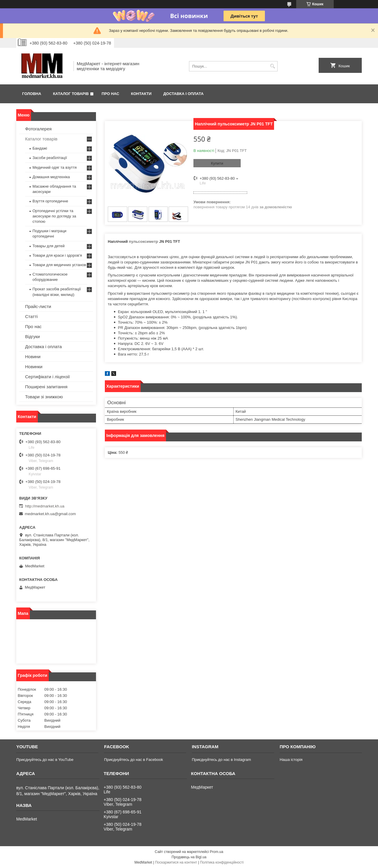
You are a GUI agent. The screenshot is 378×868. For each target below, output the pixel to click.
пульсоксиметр (143, 241)
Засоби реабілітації (50, 158)
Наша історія (291, 760)
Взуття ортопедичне (50, 201)
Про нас (110, 94)
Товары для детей (49, 246)
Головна (32, 94)
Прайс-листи (38, 306)
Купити (217, 163)
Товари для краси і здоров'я (57, 255)
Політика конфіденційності (222, 862)
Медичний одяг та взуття (54, 167)
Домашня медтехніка (51, 177)
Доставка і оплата (183, 94)
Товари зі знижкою (44, 397)
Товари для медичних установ (59, 265)
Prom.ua (217, 852)
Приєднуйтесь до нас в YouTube (45, 760)
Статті (31, 316)
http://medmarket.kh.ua (45, 506)
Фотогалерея (38, 129)
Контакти (141, 94)
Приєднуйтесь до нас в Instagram (221, 760)
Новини (33, 357)
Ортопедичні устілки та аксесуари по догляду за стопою (54, 216)
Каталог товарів (71, 94)
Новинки (34, 367)
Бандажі (40, 148)
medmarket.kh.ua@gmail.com (50, 514)
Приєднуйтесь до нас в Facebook (133, 760)
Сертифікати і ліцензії (47, 377)
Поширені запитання (46, 387)
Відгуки (32, 336)
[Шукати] (272, 66)
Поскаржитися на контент (176, 862)
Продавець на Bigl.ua (189, 857)
